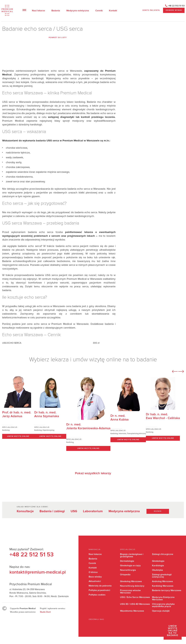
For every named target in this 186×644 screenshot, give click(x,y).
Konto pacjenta (151, 10)
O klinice (93, 572)
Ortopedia (125, 575)
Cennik (99, 11)
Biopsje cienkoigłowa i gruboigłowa (132, 555)
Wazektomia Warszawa (132, 611)
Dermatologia (127, 561)
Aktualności (95, 581)
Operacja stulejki (161, 611)
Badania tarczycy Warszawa (167, 590)
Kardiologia (158, 566)
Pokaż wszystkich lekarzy (93, 473)
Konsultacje (25, 511)
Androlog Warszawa (162, 581)
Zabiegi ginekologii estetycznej (162, 576)
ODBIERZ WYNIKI (174, 10)
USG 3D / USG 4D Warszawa (135, 604)
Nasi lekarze (39, 11)
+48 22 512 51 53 (176, 6)
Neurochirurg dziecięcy (132, 586)
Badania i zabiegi (52, 511)
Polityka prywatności (99, 590)
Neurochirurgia (128, 570)
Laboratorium (93, 511)
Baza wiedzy (95, 577)
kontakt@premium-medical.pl (38, 572)
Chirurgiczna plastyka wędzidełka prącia (163, 605)
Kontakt (113, 11)
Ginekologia (158, 561)
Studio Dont (45, 612)
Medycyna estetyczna (78, 11)
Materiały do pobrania (100, 586)
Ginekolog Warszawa (131, 581)
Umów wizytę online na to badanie (173, 631)
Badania (56, 11)
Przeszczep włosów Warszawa (130, 592)
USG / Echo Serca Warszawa (135, 597)
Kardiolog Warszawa (163, 586)
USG (74, 511)
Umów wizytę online (18, 436)
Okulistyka (157, 570)
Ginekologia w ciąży (130, 566)
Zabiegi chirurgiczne (163, 554)
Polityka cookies (97, 595)
